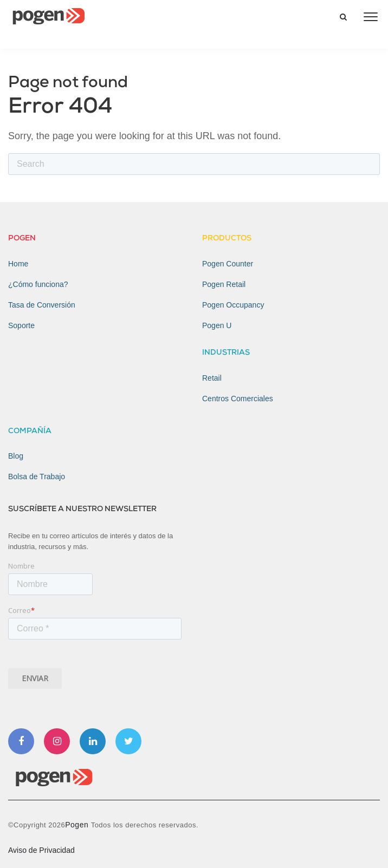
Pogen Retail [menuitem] (224, 284)
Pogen (78, 825)
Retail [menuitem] (212, 378)
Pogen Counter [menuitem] (228, 264)
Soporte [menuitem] (21, 325)
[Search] (194, 164)
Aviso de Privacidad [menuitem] (41, 850)
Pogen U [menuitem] (217, 325)
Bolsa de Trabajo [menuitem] (37, 477)
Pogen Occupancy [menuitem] (233, 305)
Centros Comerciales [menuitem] (238, 399)
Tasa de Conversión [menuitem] (42, 305)
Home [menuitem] (18, 264)
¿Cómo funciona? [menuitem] (38, 284)
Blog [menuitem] (16, 456)
